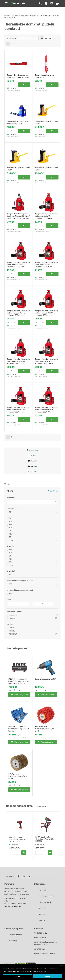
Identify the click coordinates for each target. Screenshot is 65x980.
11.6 (10, 521)
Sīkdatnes (42, 908)
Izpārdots (13, 618)
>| (19, 44)
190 (10, 594)
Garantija (42, 920)
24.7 (11, 531)
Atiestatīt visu (53, 491)
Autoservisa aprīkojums (20, 16)
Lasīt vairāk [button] (42, 971)
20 (10, 512)
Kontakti (32, 472)
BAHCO (12, 628)
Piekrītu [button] (47, 976)
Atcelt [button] (61, 966)
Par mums (42, 890)
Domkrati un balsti (36, 16)
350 (11, 584)
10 (10, 575)
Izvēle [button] (18, 976)
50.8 (11, 537)
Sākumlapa (33, 450)
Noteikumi (42, 914)
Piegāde (32, 461)
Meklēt (33, 456)
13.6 (11, 525)
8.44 (11, 540)
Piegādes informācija (47, 896)
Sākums (7, 16)
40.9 (11, 534)
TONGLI (12, 631)
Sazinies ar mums (15, 935)
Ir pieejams (13, 615)
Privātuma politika (45, 902)
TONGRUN (13, 634)
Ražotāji (32, 466)
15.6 (11, 528)
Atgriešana (13, 941)
